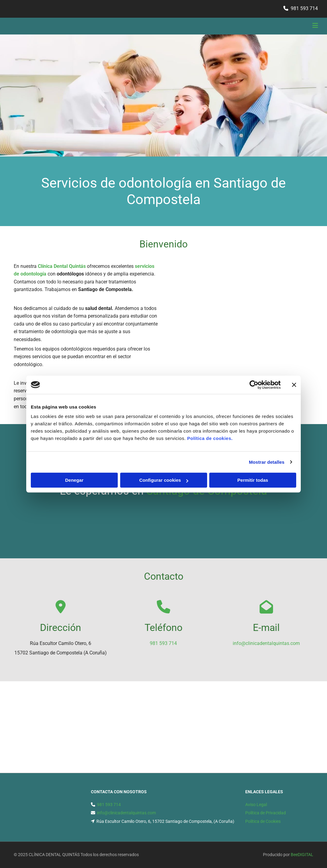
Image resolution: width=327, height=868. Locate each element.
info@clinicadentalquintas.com (266, 643)
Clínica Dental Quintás (62, 266)
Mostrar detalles (267, 462)
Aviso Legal (256, 805)
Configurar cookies (164, 480)
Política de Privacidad (266, 813)
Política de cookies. (210, 438)
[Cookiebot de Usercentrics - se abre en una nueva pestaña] (254, 385)
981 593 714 (304, 8)
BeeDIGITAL (302, 855)
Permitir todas (253, 480)
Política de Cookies (263, 821)
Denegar (74, 480)
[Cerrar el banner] (294, 385)
